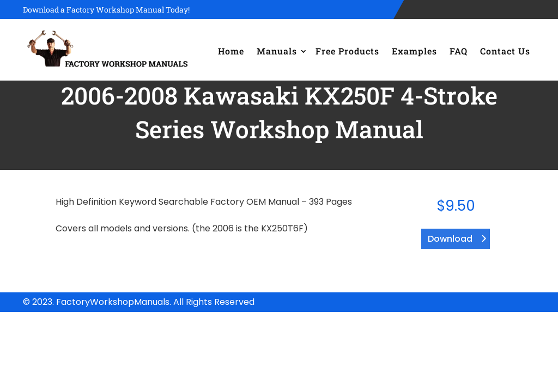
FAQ (459, 51)
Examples (414, 51)
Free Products (347, 51)
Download (450, 239)
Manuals (277, 51)
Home (231, 51)
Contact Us (505, 51)
